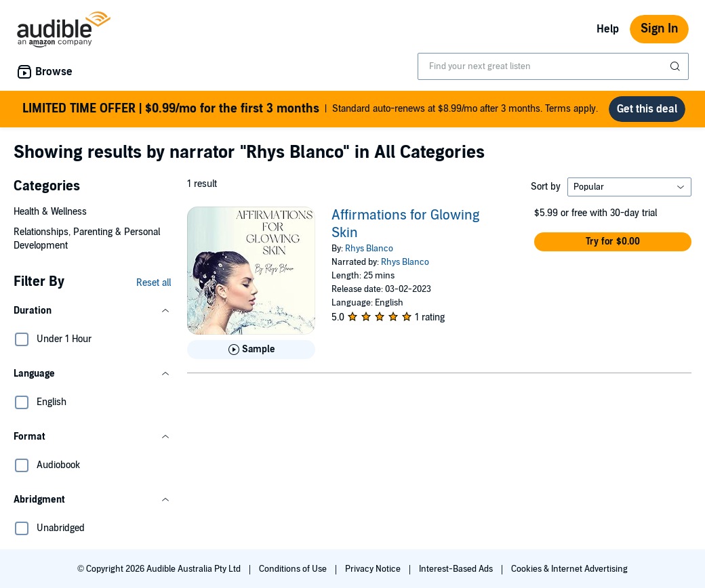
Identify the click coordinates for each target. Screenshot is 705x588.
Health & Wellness (50, 212)
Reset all (154, 283)
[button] (92, 311)
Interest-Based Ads (457, 569)
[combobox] (553, 66)
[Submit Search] (677, 66)
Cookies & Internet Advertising (569, 569)
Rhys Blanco (369, 249)
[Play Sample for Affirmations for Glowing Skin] (251, 350)
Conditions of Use (294, 569)
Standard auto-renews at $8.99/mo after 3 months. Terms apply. (310, 109)
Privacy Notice (374, 569)
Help (608, 29)
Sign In (659, 29)
